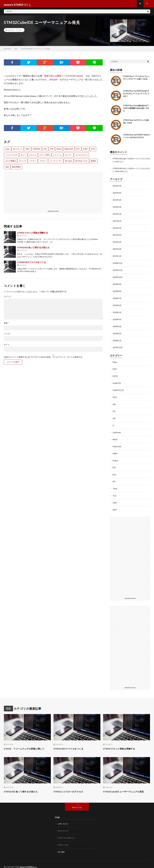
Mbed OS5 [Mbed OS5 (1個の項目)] (69, 151)
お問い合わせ (63, 820)
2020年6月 (117, 305)
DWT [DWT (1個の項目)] (28, 151)
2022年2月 (117, 208)
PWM (115, 450)
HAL (114, 402)
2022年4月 (117, 194)
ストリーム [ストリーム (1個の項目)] (58, 157)
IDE (20, 32)
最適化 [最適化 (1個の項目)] (93, 163)
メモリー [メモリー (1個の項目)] (43, 163)
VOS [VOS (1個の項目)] (93, 151)
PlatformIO (117, 444)
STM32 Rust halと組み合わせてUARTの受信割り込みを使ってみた (136, 110)
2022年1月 (117, 215)
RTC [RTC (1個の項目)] (78, 151)
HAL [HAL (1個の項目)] (45, 151)
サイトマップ (63, 826)
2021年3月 (117, 243)
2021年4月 (117, 236)
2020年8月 (117, 291)
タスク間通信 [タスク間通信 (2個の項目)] (11, 163)
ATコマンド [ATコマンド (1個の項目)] (18, 151)
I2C (114, 409)
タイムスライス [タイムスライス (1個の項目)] (81, 157)
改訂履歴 (61, 847)
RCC (115, 464)
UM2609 (53, 81)
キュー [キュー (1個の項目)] (23, 157)
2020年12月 (118, 263)
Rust (115, 471)
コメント (8, 298)
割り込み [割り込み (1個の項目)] (69, 163)
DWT (115, 368)
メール (7, 336)
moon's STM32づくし (29, 862)
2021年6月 (117, 222)
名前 (6, 325)
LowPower (117, 430)
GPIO (115, 395)
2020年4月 (117, 319)
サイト (7, 346)
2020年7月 (117, 298)
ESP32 (115, 374)
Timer (115, 485)
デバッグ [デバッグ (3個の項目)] (22, 163)
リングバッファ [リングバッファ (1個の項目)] (56, 163)
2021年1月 (117, 256)
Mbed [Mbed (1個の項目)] (59, 151)
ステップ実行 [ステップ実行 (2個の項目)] (45, 157)
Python (116, 457)
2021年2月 (117, 250)
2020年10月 (118, 277)
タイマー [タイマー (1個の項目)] (69, 157)
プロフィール (63, 840)
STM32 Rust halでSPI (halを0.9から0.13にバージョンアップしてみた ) (136, 95)
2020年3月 (117, 325)
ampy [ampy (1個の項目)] (8, 151)
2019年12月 (118, 346)
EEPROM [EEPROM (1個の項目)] (37, 151)
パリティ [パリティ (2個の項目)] (33, 163)
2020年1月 (117, 339)
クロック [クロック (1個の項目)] (33, 157)
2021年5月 (117, 229)
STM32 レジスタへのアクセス (70, 787)
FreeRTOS (117, 381)
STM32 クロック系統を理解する (33, 234)
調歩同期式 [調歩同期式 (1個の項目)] (16, 169)
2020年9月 (117, 284)
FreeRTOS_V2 (119, 388)
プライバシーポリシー (67, 833)
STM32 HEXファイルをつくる (32, 264)
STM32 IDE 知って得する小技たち (33, 249)
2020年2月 (117, 332)
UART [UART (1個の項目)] (85, 151)
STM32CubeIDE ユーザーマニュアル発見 (126, 787)
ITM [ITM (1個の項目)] (52, 151)
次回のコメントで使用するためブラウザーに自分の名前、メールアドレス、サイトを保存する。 (44, 359)
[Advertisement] (28, 192)
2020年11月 (118, 270)
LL (114, 423)
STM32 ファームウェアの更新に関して (26, 744)
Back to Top (77, 803)
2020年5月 (117, 312)
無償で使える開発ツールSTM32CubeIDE (64, 78)
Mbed (115, 437)
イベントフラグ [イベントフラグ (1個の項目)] (11, 157)
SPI (114, 478)
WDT (115, 506)
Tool (115, 492)
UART (115, 499)
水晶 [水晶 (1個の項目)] (7, 169)
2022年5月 (117, 187)
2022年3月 (117, 201)
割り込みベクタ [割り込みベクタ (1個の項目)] (81, 163)
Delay (115, 361)
